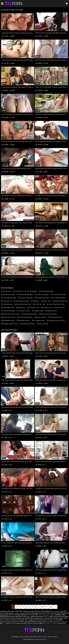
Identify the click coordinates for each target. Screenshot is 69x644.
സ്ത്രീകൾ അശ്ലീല (36, 616)
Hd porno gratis (64, 613)
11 (46, 607)
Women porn (19, 611)
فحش (28, 616)
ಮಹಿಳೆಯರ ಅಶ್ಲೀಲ (60, 615)
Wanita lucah (42, 620)
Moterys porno (40, 618)
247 (51, 607)
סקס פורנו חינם (63, 622)
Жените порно (59, 618)
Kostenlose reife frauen (7, 611)
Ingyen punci (38, 613)
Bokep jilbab (33, 622)
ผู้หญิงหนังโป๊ (33, 620)
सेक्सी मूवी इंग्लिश (5, 616)
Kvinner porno (51, 620)
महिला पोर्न (42, 623)
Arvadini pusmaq (24, 622)
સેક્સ (53, 615)
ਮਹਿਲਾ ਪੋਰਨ (46, 616)
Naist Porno (41, 622)
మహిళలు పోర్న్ (14, 616)
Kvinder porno (49, 618)
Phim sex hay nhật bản (44, 611)
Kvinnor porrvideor (15, 615)
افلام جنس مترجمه (57, 611)
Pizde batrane (7, 618)
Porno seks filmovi (12, 622)
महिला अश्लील (22, 616)
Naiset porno (25, 615)
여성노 (27, 620)
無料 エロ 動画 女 (5, 623)
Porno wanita (16, 623)
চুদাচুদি (45, 613)
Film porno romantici (30, 611)
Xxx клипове (33, 615)
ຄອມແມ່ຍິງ (24, 623)
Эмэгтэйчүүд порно (19, 618)
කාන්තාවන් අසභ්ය (51, 623)
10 (42, 607)
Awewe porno (61, 623)
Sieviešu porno (30, 618)
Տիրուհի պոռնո (53, 613)
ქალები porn (4, 615)
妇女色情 (57, 616)
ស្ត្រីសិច (52, 616)
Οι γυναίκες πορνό (52, 622)
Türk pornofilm (30, 613)
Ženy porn (8, 620)
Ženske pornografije (18, 620)
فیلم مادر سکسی (19, 613)
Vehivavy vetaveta (33, 623)
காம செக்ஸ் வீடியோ (45, 615)
